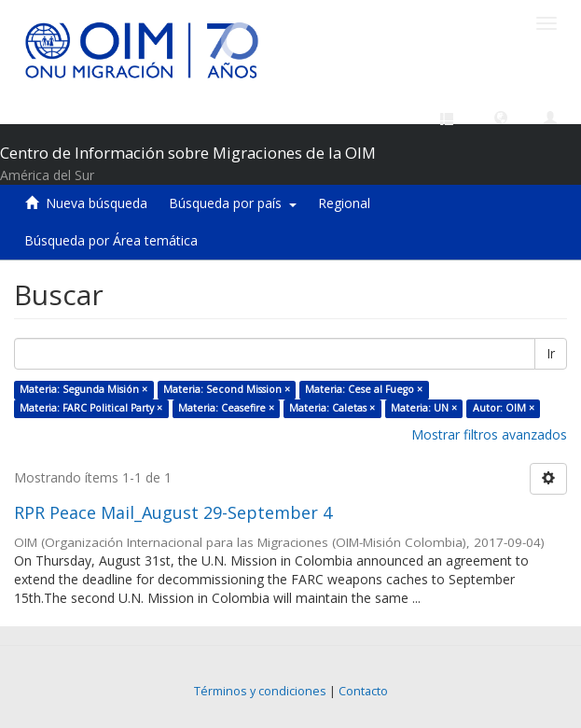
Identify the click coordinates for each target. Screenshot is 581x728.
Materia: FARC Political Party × (91, 408)
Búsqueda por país (233, 203)
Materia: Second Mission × (227, 389)
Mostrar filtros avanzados (489, 434)
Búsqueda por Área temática (111, 240)
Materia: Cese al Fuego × (364, 389)
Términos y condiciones (260, 691)
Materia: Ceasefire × (226, 408)
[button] (501, 117)
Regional (344, 203)
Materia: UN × (424, 408)
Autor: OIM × (504, 408)
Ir (551, 353)
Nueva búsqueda (97, 203)
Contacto (363, 691)
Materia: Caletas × (332, 408)
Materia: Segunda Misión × (83, 389)
